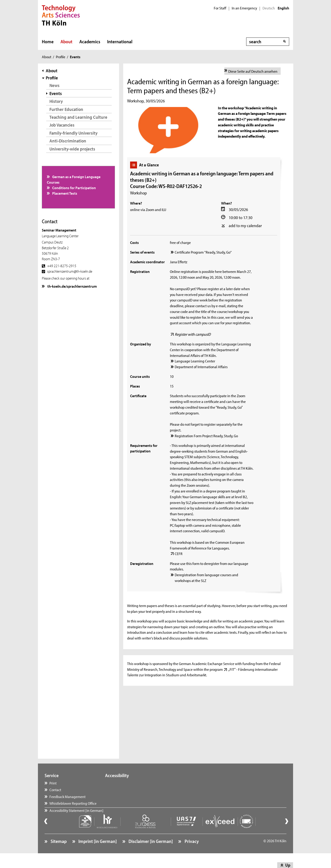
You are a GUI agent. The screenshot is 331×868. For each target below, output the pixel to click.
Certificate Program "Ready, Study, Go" (203, 252)
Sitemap (58, 853)
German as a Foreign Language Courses (74, 179)
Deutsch (269, 8)
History (56, 101)
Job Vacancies (62, 125)
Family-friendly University (73, 133)
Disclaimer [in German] (150, 853)
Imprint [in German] (97, 853)
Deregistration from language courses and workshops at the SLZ (206, 577)
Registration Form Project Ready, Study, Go (206, 436)
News (54, 85)
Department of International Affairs (201, 367)
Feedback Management (67, 796)
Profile (61, 57)
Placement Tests (64, 193)
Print (53, 783)
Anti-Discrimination (68, 141)
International (120, 41)
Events (56, 93)
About (66, 41)
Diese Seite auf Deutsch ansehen (253, 71)
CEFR (179, 553)
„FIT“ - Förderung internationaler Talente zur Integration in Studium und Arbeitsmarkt (202, 672)
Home (48, 41)
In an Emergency (244, 8)
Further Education (66, 109)
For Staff (220, 8)
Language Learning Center (195, 361)
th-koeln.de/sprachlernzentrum (72, 286)
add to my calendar (245, 226)
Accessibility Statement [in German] (76, 817)
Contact (55, 790)
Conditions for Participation (74, 188)
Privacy (191, 853)
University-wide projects (72, 149)
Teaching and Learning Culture (78, 117)
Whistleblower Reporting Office (73, 803)
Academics (90, 41)
